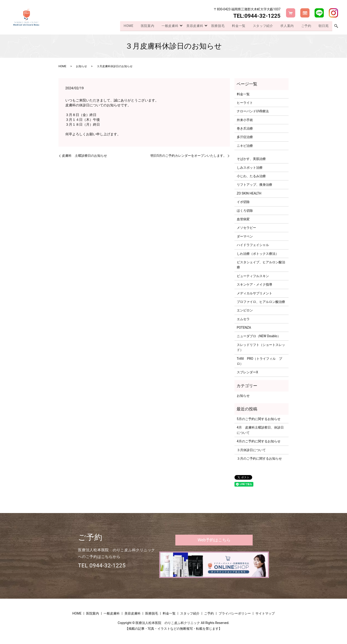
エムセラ (243, 319)
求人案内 (285, 26)
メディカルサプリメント (254, 293)
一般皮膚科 (164, 26)
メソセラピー (246, 228)
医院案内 (140, 26)
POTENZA (244, 328)
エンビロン (245, 310)
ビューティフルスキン (253, 276)
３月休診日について (251, 450)
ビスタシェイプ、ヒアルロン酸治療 (261, 265)
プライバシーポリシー (235, 613)
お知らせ (81, 66)
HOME (121, 26)
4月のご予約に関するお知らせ (259, 441)
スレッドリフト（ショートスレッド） (261, 347)
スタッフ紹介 (260, 26)
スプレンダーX (247, 372)
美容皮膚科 (190, 26)
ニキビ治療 (245, 146)
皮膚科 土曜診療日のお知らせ (84, 156)
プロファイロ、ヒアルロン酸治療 (261, 302)
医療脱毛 (214, 26)
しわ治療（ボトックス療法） (258, 254)
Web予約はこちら (214, 540)
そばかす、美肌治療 (251, 159)
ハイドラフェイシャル (253, 245)
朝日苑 (323, 26)
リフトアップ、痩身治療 (254, 185)
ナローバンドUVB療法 (253, 111)
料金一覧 (235, 26)
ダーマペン (245, 236)
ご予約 (305, 26)
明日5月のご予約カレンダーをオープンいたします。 (188, 156)
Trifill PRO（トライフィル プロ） (260, 361)
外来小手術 (245, 120)
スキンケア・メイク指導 (254, 284)
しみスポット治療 (250, 168)
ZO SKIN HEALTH (249, 193)
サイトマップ (265, 613)
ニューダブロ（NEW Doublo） (259, 336)
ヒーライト (245, 103)
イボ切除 (243, 202)
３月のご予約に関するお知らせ (259, 458)
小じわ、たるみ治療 (251, 176)
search (336, 26)
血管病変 (243, 219)
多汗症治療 (245, 137)
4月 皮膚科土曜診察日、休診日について (260, 430)
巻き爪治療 (245, 128)
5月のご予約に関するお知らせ (259, 419)
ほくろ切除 (245, 211)
